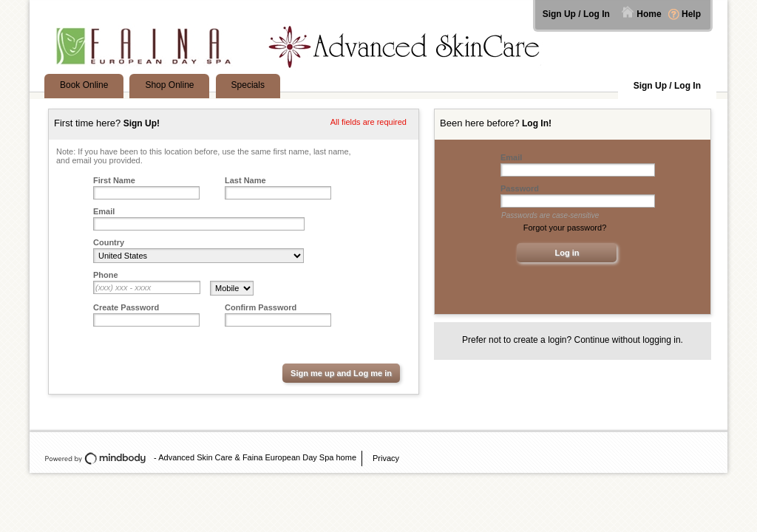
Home (649, 14)
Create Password (126, 307)
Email (104, 211)
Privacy (386, 458)
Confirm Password (261, 307)
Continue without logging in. (629, 340)
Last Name (245, 180)
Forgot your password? (565, 228)
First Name (114, 180)
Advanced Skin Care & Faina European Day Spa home (257, 457)
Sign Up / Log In (576, 14)
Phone (106, 275)
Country (109, 242)
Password (520, 188)
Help (691, 14)
